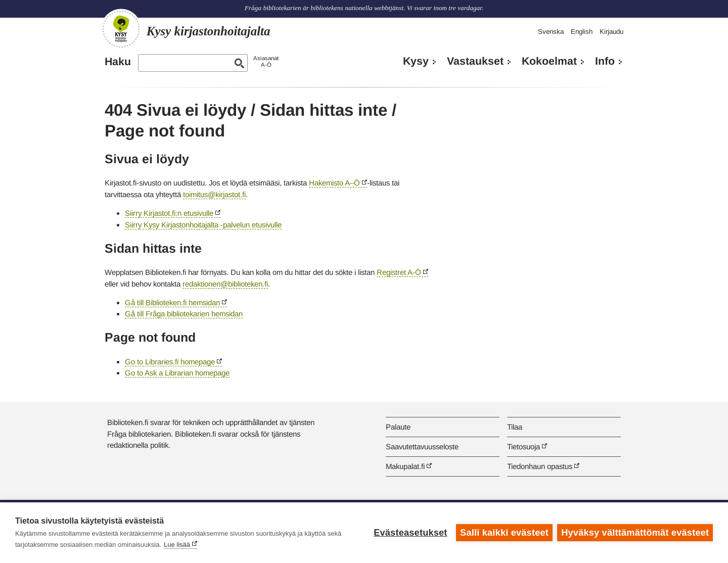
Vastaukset (475, 61)
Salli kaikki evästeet (504, 533)
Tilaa (515, 427)
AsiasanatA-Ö (266, 61)
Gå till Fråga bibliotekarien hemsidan (184, 314)
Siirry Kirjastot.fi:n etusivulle (169, 213)
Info (605, 61)
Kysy (416, 61)
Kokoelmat (549, 61)
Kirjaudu (611, 32)
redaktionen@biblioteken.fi (225, 284)
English (582, 32)
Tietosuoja (524, 447)
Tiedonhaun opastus (540, 466)
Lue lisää (177, 545)
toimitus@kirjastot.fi (214, 194)
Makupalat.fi (405, 466)
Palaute (398, 427)
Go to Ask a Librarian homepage (177, 373)
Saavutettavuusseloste (422, 447)
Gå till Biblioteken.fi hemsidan (172, 302)
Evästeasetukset (410, 533)
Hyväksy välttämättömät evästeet (635, 533)
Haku (118, 62)
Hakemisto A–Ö (334, 183)
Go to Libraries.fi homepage (170, 362)
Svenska (551, 32)
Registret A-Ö (399, 272)
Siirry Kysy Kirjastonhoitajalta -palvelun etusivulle (203, 225)
